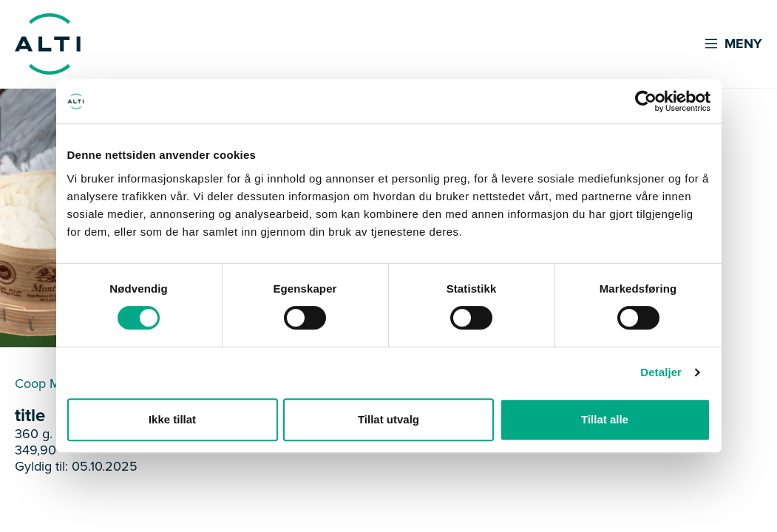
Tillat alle (605, 419)
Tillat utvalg (388, 419)
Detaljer (661, 372)
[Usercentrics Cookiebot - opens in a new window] (646, 101)
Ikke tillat (172, 419)
